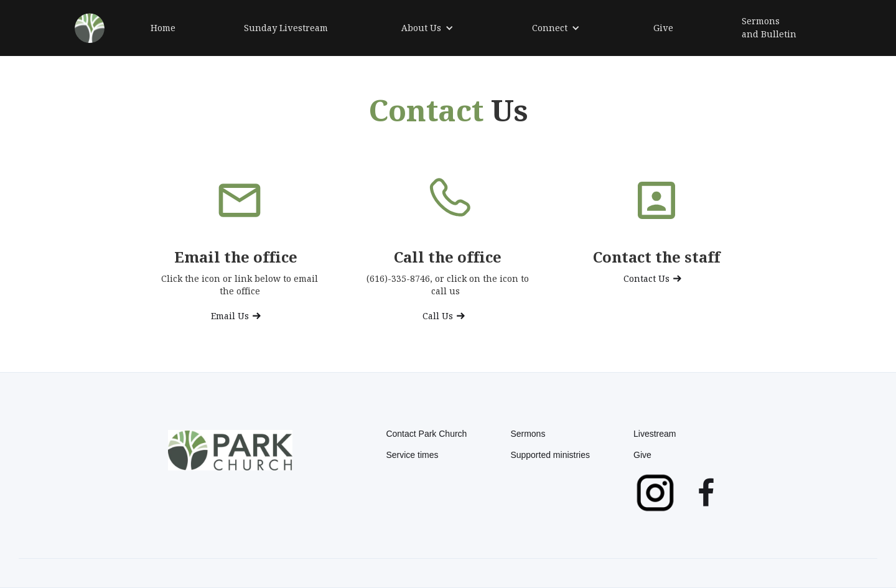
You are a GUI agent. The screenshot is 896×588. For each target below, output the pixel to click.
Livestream (655, 434)
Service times (412, 455)
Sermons (528, 434)
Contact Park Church (426, 434)
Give (642, 455)
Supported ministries (550, 455)
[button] (427, 28)
